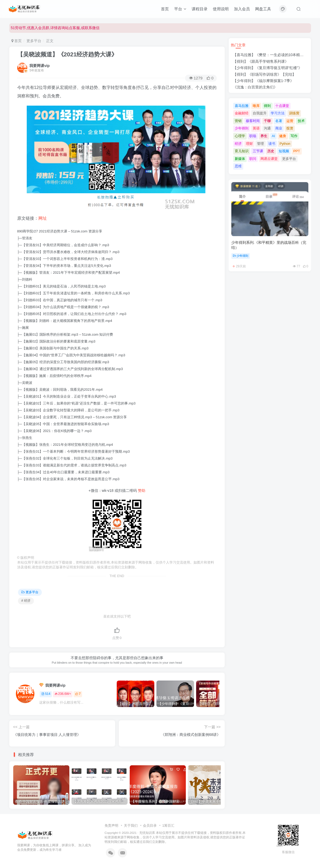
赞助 (142, 491)
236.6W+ (63, 694)
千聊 (267, 121)
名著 (279, 121)
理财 (249, 144)
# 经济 (26, 601)
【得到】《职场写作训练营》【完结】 (264, 74)
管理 (260, 144)
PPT (297, 151)
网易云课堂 (269, 159)
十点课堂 (282, 106)
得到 (267, 106)
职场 (253, 136)
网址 (43, 218)
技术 (301, 121)
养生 (264, 136)
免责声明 (111, 826)
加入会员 (242, 9)
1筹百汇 (168, 826)
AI (273, 136)
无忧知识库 (147, 833)
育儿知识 (242, 151)
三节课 (258, 151)
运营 (290, 121)
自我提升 (260, 113)
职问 (253, 159)
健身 (283, 136)
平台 (180, 9)
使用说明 (221, 9)
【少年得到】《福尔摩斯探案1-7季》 (263, 81)
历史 (271, 151)
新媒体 (240, 159)
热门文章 (238, 45)
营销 (238, 121)
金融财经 (242, 113)
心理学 (240, 136)
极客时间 (253, 121)
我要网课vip (39, 66)
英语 (256, 128)
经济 (238, 144)
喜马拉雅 (242, 106)
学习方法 (278, 113)
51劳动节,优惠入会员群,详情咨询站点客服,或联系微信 (55, 28)
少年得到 (242, 128)
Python (285, 144)
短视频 (284, 151)
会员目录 (150, 826)
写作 (294, 136)
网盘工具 (263, 9)
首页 (165, 9)
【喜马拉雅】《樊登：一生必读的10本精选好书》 (274, 55)
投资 (290, 128)
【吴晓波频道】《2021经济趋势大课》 (67, 54)
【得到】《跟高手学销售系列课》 (261, 61)
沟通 (267, 128)
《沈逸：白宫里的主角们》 (255, 87)
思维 (238, 166)
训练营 (294, 113)
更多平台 (34, 41)
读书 (272, 144)
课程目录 (200, 9)
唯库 (256, 106)
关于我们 (131, 826)
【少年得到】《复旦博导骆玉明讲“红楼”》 (267, 68)
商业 (279, 128)
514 (46, 694)
